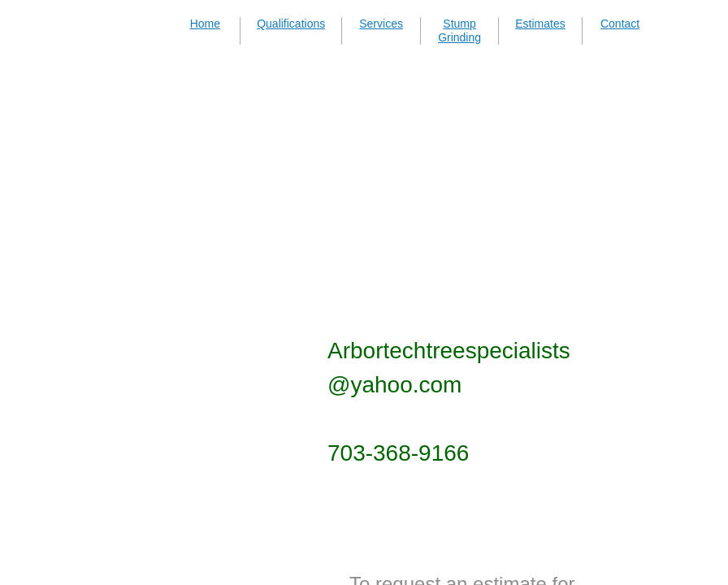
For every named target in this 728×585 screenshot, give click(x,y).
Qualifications (291, 24)
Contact (620, 24)
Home (205, 24)
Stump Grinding (459, 30)
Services (381, 24)
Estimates (540, 24)
